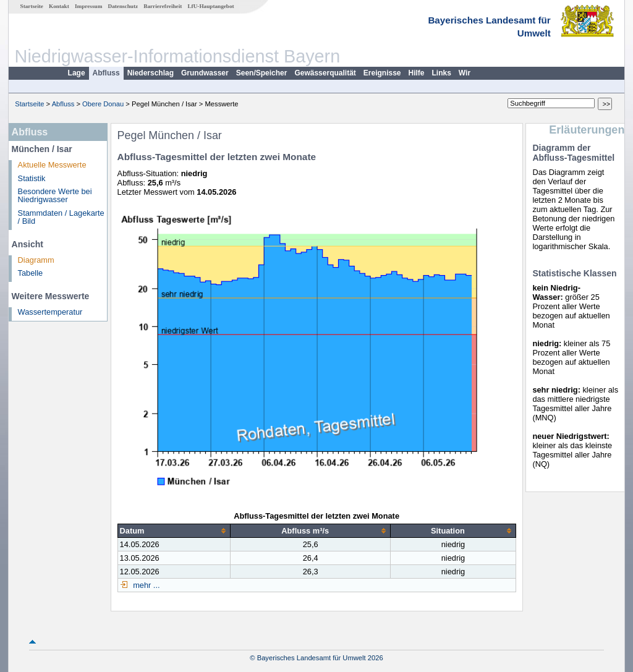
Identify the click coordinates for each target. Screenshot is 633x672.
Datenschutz (123, 6)
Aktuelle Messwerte (52, 165)
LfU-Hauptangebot (210, 6)
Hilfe (417, 73)
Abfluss (106, 73)
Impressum (88, 6)
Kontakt (59, 6)
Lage (77, 73)
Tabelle (31, 273)
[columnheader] (174, 530)
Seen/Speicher (262, 73)
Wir (465, 73)
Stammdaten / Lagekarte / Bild (61, 217)
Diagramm (36, 260)
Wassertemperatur (50, 312)
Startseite (32, 6)
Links (442, 73)
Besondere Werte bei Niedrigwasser (55, 195)
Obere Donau (103, 104)
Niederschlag (151, 73)
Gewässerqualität (325, 73)
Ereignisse (382, 73)
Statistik (32, 178)
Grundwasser (205, 73)
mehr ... (146, 585)
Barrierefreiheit (163, 6)
